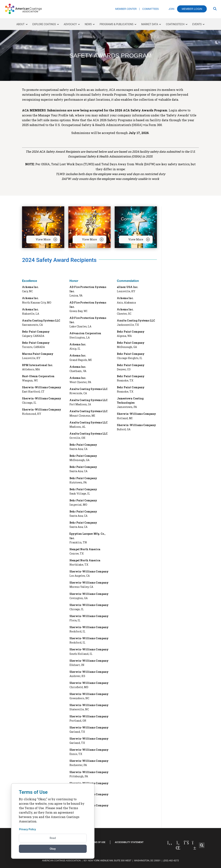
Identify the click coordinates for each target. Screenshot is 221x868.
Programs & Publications (118, 24)
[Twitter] (186, 843)
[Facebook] (170, 843)
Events (198, 24)
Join (171, 9)
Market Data (151, 24)
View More (47, 239)
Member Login (192, 9)
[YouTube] (195, 845)
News (88, 24)
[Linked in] (178, 845)
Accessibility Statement (129, 842)
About (22, 24)
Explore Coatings (46, 24)
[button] (202, 845)
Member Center (126, 9)
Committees (151, 9)
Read (53, 838)
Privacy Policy (28, 829)
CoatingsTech (177, 24)
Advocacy (72, 24)
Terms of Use (98, 842)
